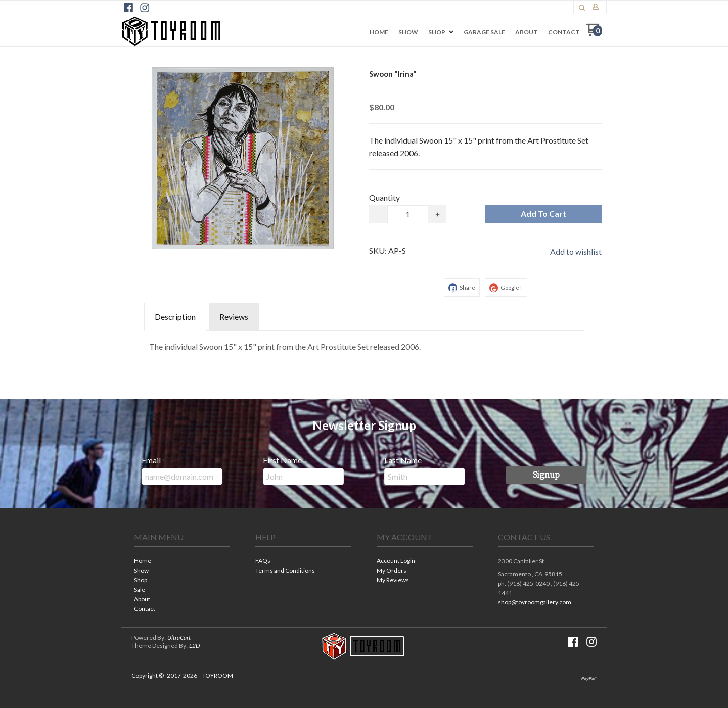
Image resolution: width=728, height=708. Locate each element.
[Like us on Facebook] (128, 8)
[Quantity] (408, 214)
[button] (582, 8)
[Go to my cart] (594, 34)
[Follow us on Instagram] (145, 8)
